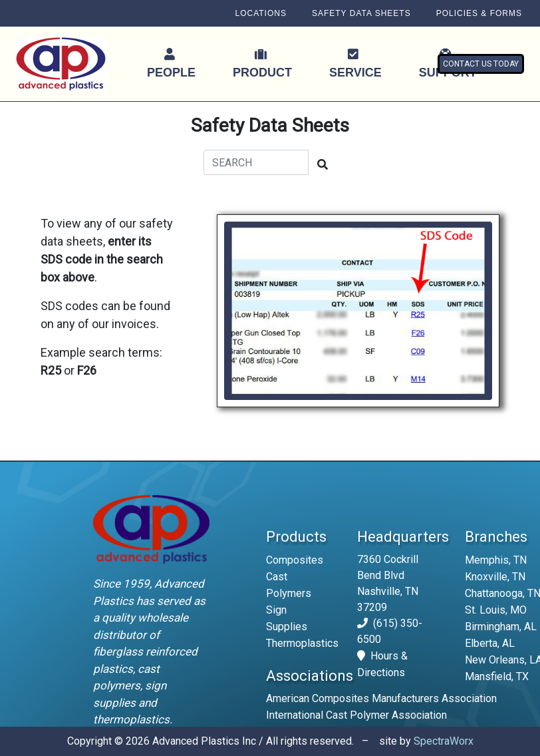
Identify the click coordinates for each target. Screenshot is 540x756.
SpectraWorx (444, 741)
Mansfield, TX (497, 676)
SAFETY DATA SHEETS (361, 13)
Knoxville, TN (495, 577)
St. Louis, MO (496, 610)
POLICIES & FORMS (479, 13)
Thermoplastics (302, 643)
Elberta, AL (490, 643)
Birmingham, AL (501, 627)
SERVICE (355, 64)
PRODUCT (262, 64)
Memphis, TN (496, 560)
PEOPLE (171, 64)
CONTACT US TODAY (481, 64)
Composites (295, 560)
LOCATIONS (260, 13)
